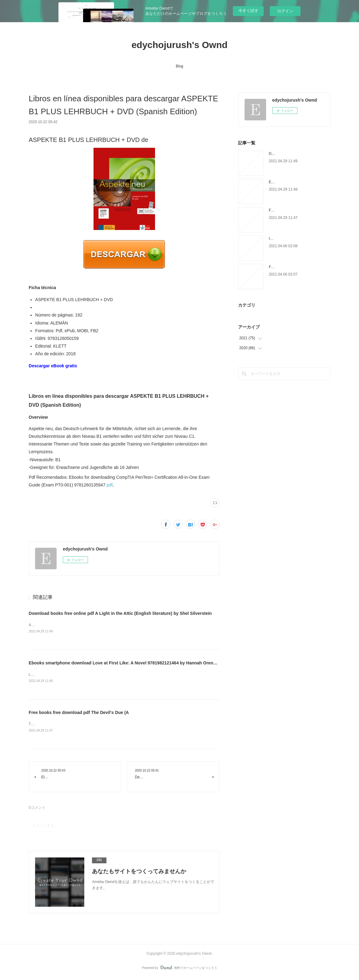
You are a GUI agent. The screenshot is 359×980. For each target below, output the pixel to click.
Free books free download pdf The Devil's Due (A (79, 713)
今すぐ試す (248, 11)
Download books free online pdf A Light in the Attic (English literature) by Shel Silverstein (120, 613)
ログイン (285, 11)
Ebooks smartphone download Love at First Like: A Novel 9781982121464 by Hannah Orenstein (126, 663)
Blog (179, 66)
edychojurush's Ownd (179, 45)
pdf (109, 485)
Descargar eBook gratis (53, 366)
